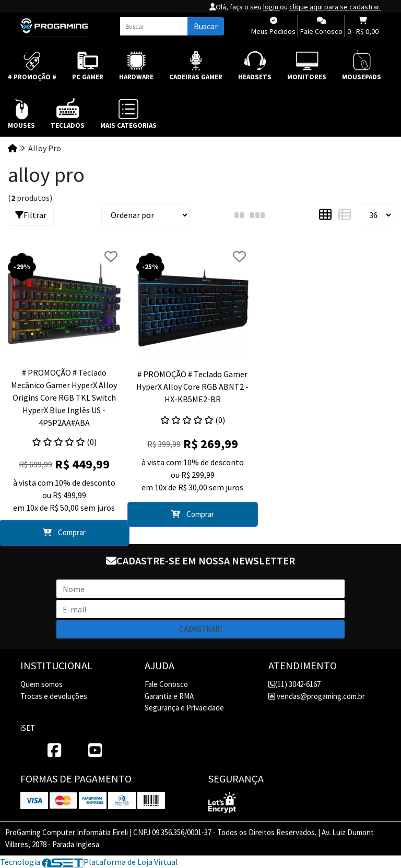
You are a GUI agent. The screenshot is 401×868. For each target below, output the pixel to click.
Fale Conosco (166, 684)
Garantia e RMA (169, 696)
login (272, 7)
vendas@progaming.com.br (317, 696)
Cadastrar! (200, 629)
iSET (28, 728)
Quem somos (42, 684)
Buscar (206, 26)
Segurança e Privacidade (184, 708)
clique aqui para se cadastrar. (335, 7)
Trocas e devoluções (54, 696)
